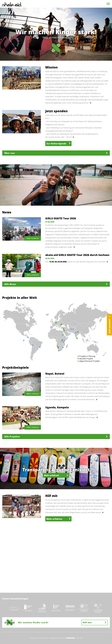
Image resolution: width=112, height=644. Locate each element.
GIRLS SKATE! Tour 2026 (61, 218)
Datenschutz (44, 638)
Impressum (33, 638)
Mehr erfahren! (56, 475)
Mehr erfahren (58, 519)
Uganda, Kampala (57, 407)
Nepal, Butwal (55, 374)
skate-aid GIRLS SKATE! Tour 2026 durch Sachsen (77, 255)
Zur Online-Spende (58, 144)
